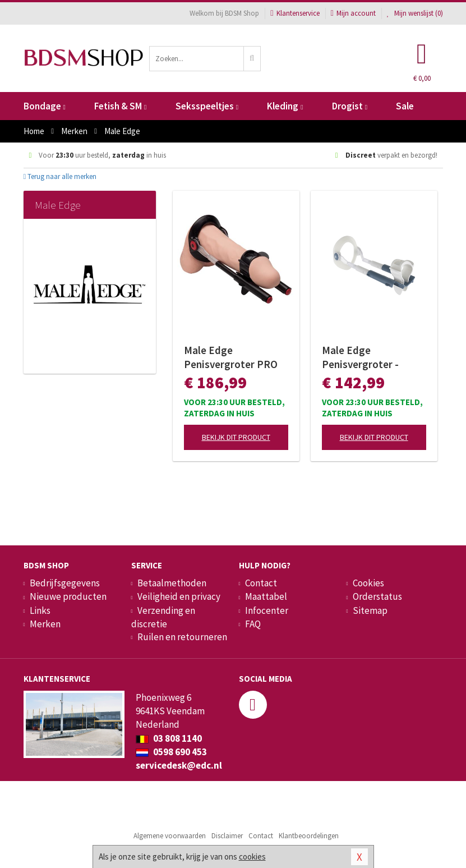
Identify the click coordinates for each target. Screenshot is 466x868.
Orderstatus (377, 596)
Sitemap (370, 610)
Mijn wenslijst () (415, 13)
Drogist (350, 106)
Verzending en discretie (163, 617)
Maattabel (266, 596)
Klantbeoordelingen (309, 836)
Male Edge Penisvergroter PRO (231, 357)
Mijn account (353, 13)
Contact (261, 583)
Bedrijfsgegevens (65, 583)
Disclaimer (227, 836)
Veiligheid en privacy (179, 596)
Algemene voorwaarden (170, 836)
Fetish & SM (120, 106)
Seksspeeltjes (207, 106)
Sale (405, 106)
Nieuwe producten (68, 596)
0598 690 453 (171, 752)
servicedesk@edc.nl (179, 765)
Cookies (368, 583)
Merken (45, 624)
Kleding (285, 106)
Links (40, 610)
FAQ (253, 624)
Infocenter (267, 610)
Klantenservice (295, 13)
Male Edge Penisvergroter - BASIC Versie (360, 357)
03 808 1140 (169, 738)
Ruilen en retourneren (182, 637)
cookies (252, 856)
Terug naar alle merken (60, 176)
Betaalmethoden (172, 583)
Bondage (45, 106)
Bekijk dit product (236, 437)
